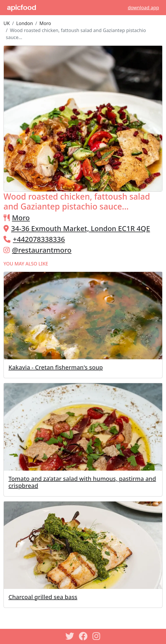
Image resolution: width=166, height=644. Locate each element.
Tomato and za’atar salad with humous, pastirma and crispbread (82, 482)
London (25, 23)
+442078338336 (39, 239)
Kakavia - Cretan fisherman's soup (56, 367)
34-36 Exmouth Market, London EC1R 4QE (81, 228)
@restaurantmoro (42, 250)
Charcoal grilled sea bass (43, 597)
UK (7, 23)
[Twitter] (70, 636)
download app (143, 8)
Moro (45, 23)
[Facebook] (83, 636)
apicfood (22, 8)
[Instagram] (97, 636)
